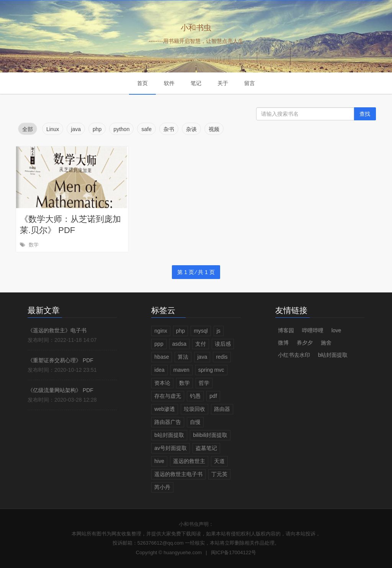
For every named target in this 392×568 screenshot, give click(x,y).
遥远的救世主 (189, 461)
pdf (213, 396)
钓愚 (195, 396)
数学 (34, 245)
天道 (219, 461)
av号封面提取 (171, 448)
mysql (201, 331)
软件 (169, 83)
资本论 (162, 383)
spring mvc (211, 370)
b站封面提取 (169, 435)
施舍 (326, 343)
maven (181, 370)
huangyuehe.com (183, 552)
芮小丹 (162, 487)
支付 (201, 344)
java (202, 357)
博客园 (286, 330)
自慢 (195, 422)
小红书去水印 (294, 355)
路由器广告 (168, 422)
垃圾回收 (194, 409)
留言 (250, 83)
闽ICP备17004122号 (234, 552)
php (180, 331)
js (219, 331)
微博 (283, 343)
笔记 (196, 83)
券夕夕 (305, 343)
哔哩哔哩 (313, 330)
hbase (162, 357)
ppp (159, 344)
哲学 (204, 383)
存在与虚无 (168, 396)
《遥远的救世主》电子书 (57, 330)
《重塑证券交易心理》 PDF (60, 360)
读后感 (223, 344)
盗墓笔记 (206, 448)
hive (159, 461)
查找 (365, 114)
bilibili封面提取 (210, 435)
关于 (223, 83)
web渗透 (165, 409)
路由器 (222, 409)
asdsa (179, 344)
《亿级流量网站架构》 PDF (60, 390)
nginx (161, 331)
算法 (183, 357)
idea (159, 370)
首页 (142, 83)
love (336, 330)
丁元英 (219, 474)
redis (222, 357)
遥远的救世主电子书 (178, 474)
